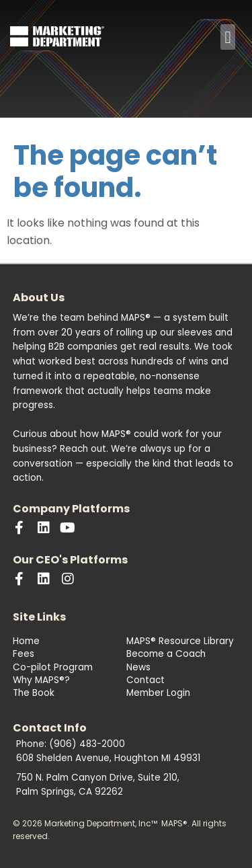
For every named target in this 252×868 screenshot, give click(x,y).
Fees (24, 654)
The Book (34, 693)
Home (26, 641)
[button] (228, 37)
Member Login (158, 693)
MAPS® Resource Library (180, 641)
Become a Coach (166, 654)
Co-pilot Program (53, 667)
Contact (145, 680)
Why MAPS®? (41, 680)
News (138, 667)
